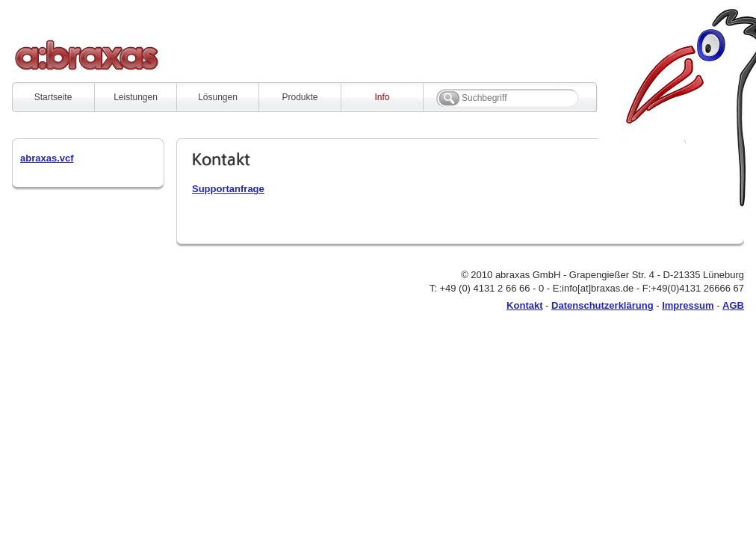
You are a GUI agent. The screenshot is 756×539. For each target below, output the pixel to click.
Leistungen (136, 97)
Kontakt (524, 305)
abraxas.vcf (47, 158)
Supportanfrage (228, 189)
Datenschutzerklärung (602, 305)
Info (382, 97)
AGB (733, 305)
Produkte (300, 97)
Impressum (688, 305)
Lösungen (218, 97)
